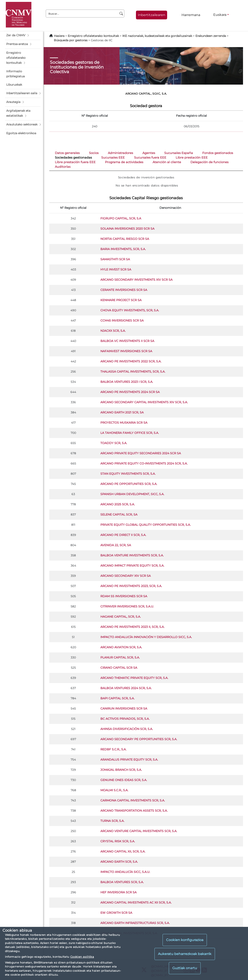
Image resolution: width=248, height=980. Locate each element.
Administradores (120, 153)
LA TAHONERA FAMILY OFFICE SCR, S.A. (130, 433)
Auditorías (63, 167)
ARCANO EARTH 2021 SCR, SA (122, 412)
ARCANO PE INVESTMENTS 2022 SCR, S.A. (131, 361)
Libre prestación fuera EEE (75, 162)
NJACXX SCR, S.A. (113, 331)
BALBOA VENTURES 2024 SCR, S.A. (126, 688)
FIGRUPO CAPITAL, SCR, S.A (121, 218)
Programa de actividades (124, 162)
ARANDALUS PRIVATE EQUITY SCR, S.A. (129, 760)
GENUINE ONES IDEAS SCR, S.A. (124, 780)
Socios (94, 153)
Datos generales (67, 153)
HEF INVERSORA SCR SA (118, 892)
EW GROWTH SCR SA (116, 913)
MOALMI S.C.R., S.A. (114, 790)
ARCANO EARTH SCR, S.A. (119, 862)
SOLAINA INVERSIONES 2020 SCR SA (127, 229)
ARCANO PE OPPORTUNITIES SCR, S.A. (129, 484)
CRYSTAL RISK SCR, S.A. (118, 841)
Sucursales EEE (113, 158)
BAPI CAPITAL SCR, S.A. (117, 698)
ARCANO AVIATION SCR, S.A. (121, 647)
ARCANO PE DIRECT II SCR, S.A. (123, 535)
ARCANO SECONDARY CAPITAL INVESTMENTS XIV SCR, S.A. (144, 402)
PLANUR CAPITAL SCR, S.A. (120, 657)
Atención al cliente (167, 162)
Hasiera (59, 36)
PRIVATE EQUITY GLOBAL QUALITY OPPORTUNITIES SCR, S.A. (146, 525)
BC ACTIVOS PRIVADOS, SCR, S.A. (125, 719)
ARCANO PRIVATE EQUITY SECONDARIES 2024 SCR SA (141, 453)
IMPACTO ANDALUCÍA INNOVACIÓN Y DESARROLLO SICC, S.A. (146, 637)
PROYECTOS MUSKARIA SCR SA (124, 423)
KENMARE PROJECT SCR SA (121, 300)
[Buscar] (121, 14)
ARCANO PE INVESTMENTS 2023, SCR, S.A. (131, 586)
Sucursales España (179, 153)
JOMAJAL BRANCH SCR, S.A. (121, 770)
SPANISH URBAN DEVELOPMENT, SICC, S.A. (132, 494)
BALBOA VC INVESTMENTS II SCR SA (127, 341)
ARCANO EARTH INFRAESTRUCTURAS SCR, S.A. (135, 923)
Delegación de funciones (209, 162)
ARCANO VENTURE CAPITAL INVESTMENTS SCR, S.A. (139, 831)
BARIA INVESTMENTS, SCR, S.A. (123, 249)
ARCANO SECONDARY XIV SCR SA (126, 576)
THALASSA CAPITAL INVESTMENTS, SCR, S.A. (133, 372)
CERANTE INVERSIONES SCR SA (124, 290)
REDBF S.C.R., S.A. (113, 749)
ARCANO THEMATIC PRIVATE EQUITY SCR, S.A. (134, 678)
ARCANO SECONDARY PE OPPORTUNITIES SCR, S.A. (139, 739)
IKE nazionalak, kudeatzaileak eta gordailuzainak (157, 36)
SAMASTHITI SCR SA (115, 259)
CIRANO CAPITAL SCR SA (119, 668)
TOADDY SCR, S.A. (114, 443)
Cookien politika (82, 957)
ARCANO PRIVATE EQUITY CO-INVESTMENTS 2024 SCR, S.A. (144, 463)
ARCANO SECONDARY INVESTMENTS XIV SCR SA (136, 280)
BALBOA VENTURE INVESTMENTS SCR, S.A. (132, 555)
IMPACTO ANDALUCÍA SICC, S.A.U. (125, 872)
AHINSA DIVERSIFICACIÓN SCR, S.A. (127, 729)
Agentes (149, 153)
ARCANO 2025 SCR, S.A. (118, 504)
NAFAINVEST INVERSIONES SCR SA (126, 351)
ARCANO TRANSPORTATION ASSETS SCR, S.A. (134, 811)
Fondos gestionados (218, 153)
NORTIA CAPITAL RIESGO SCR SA (125, 239)
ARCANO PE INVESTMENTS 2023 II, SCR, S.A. (132, 627)
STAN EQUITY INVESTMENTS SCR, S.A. (128, 474)
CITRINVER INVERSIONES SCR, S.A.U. (127, 606)
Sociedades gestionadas (73, 158)
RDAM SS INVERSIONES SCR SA (124, 596)
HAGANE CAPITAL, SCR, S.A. (121, 617)
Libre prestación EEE (192, 158)
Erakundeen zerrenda (211, 36)
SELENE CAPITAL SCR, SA (119, 514)
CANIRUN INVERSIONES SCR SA (124, 708)
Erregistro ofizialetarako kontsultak (93, 36)
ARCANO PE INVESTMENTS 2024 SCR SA (130, 392)
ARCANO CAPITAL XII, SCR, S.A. (123, 851)
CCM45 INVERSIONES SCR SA (122, 320)
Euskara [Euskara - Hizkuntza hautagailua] (220, 15)
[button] (23, 35)
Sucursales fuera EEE (150, 158)
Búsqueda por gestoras (71, 40)
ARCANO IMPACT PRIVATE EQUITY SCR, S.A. (132, 566)
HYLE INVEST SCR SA (116, 269)
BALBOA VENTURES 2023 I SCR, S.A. (127, 382)
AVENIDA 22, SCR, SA (116, 545)
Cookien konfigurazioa (185, 940)
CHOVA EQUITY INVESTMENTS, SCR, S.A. (130, 310)
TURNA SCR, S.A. (112, 821)
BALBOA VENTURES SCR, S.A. (122, 882)
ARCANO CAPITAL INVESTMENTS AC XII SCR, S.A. (136, 902)
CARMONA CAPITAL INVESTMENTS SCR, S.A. (133, 800)
